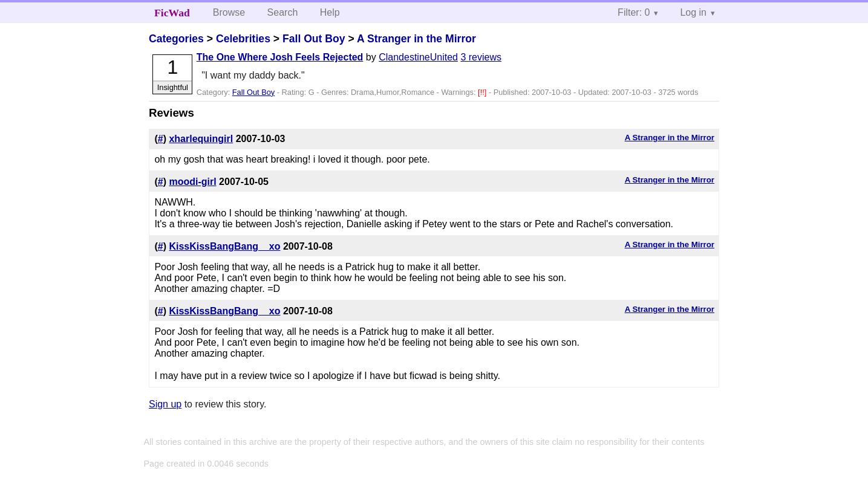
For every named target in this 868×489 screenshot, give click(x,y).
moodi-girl (192, 182)
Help (330, 12)
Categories (176, 39)
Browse (229, 12)
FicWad (172, 13)
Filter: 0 (634, 12)
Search (283, 12)
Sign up (165, 404)
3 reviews (481, 57)
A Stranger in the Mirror (416, 39)
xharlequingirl (201, 139)
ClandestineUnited (418, 57)
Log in (693, 12)
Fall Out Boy (314, 39)
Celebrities (243, 39)
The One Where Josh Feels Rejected (280, 57)
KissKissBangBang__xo (224, 246)
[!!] (483, 92)
